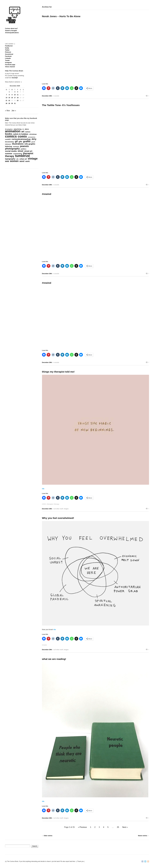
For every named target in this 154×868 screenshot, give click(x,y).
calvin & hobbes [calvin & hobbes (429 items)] (21, 134)
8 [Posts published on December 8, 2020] (9, 95)
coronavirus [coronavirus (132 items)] (32, 137)
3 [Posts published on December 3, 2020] (15, 92)
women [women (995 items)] (14, 161)
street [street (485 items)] (20, 151)
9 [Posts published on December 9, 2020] (12, 95)
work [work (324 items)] (27, 161)
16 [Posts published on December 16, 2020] (12, 98)
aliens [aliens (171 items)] (27, 129)
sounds (57, 96)
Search (35, 846)
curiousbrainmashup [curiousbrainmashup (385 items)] (21, 139)
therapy (57, 504)
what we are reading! (54, 659)
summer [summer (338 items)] (9, 154)
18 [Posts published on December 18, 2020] (18, 98)
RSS (148, 862)
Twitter (7, 50)
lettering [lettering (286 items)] (9, 146)
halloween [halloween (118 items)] (8, 144)
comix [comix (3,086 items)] (22, 136)
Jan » (14, 111)
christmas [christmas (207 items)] (33, 134)
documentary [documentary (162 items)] (10, 142)
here (6, 123)
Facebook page (10, 65)
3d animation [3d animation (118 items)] (9, 129)
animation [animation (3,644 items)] (13, 131)
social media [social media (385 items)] (11, 151)
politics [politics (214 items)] (24, 149)
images (66, 509)
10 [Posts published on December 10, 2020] (15, 95)
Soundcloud (9, 54)
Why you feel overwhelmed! (58, 518)
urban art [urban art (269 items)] (23, 159)
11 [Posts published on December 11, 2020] (18, 95)
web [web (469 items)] (7, 161)
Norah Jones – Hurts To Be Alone (61, 16)
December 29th (47, 96)
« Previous (82, 827)
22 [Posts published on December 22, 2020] (9, 101)
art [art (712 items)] (23, 131)
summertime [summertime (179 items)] (18, 154)
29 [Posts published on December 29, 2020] (9, 103)
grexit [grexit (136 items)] (33, 142)
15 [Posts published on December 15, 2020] (9, 98)
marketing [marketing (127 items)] (16, 147)
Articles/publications (12, 33)
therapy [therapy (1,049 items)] (10, 156)
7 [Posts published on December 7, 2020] (6, 95)
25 (118, 827)
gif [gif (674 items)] (16, 141)
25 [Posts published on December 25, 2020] (18, 101)
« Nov (8, 111)
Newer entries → (143, 836)
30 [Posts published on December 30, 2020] (12, 103)
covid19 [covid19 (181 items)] (8, 139)
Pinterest (8, 52)
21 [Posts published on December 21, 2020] (6, 101)
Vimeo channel (10, 67)
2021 (44, 504)
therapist (50, 504)
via (43, 489)
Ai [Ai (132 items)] (23, 129)
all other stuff (59, 509)
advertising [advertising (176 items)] (18, 129)
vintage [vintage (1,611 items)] (33, 159)
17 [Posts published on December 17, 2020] (15, 98)
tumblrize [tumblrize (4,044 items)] (22, 156)
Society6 (15, 78)
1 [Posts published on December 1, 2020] (9, 92)
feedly (7, 48)
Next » (125, 827)
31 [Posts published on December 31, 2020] (15, 103)
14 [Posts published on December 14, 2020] (6, 98)
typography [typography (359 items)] (10, 159)
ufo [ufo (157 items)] (17, 159)
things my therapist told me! (58, 372)
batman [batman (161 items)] (28, 132)
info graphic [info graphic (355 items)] (30, 144)
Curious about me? (11, 28)
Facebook (8, 56)
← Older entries (47, 836)
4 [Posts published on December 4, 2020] (18, 92)
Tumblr (7, 60)
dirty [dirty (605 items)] (34, 139)
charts (45, 645)
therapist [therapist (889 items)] (28, 153)
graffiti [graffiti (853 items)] (27, 141)
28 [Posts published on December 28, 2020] (6, 103)
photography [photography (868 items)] (12, 149)
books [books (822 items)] (9, 134)
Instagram (8, 63)
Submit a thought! (11, 31)
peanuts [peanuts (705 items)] (24, 146)
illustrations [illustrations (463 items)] (18, 144)
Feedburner (9, 46)
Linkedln (8, 58)
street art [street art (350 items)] (28, 151)
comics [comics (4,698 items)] (11, 136)
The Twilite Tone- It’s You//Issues (61, 105)
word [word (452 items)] (22, 161)
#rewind (47, 194)
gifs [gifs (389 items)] (20, 142)
